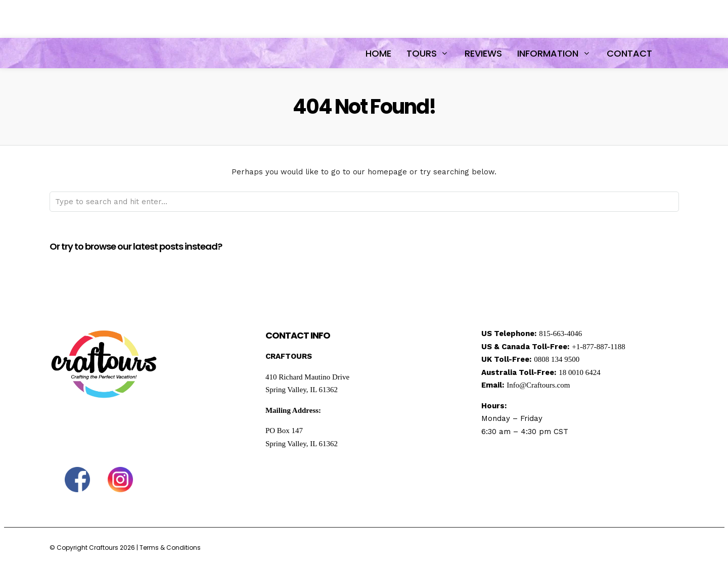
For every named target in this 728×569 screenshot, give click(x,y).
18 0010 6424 (580, 372)
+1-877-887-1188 (598, 347)
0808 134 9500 (557, 359)
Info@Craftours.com (538, 385)
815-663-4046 (560, 334)
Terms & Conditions (170, 548)
